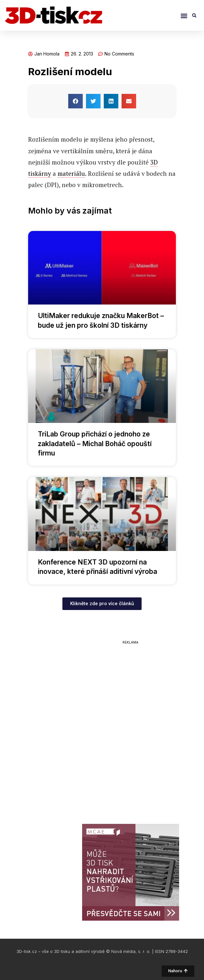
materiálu (71, 173)
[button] (184, 16)
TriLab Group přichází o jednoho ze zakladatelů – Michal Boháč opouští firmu (95, 444)
